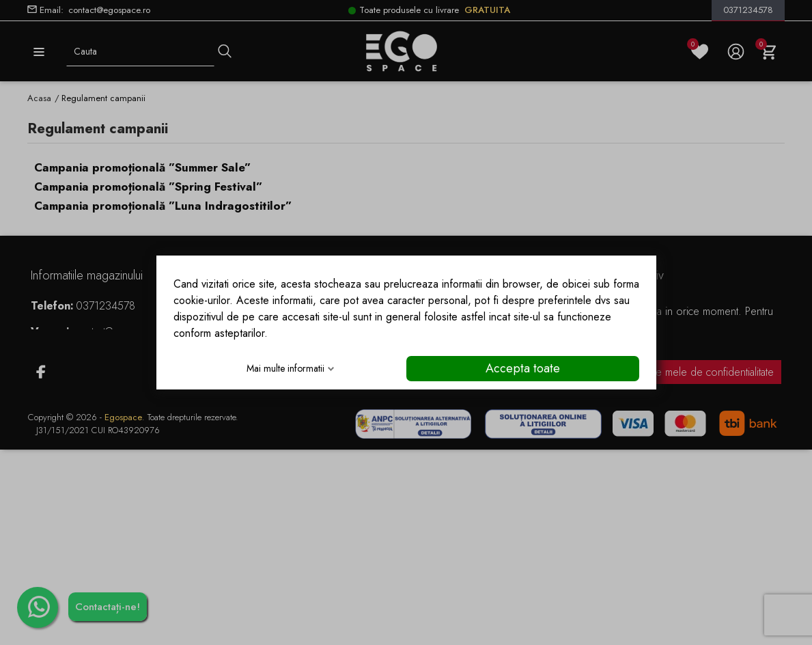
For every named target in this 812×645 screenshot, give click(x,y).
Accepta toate (523, 368)
